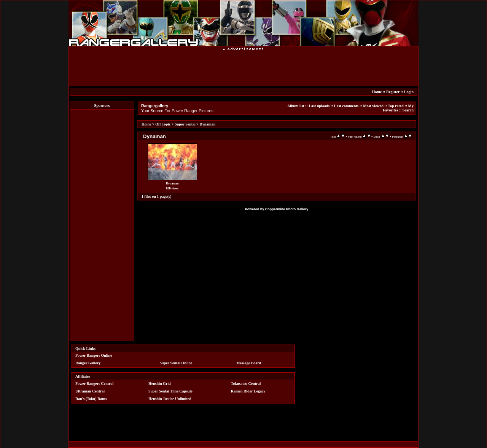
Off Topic (163, 124)
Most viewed (373, 106)
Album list (296, 106)
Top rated (396, 106)
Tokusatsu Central (246, 384)
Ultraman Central (90, 391)
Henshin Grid (160, 384)
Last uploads (319, 106)
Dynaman (208, 124)
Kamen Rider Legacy (248, 391)
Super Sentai (185, 124)
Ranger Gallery (88, 363)
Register (393, 92)
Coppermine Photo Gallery (287, 209)
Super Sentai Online (176, 363)
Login (409, 92)
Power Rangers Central (94, 384)
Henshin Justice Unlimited (170, 399)
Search (408, 110)
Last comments (346, 106)
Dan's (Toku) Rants (91, 399)
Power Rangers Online (94, 355)
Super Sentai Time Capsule (170, 391)
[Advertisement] (243, 68)
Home (377, 92)
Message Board (249, 363)
